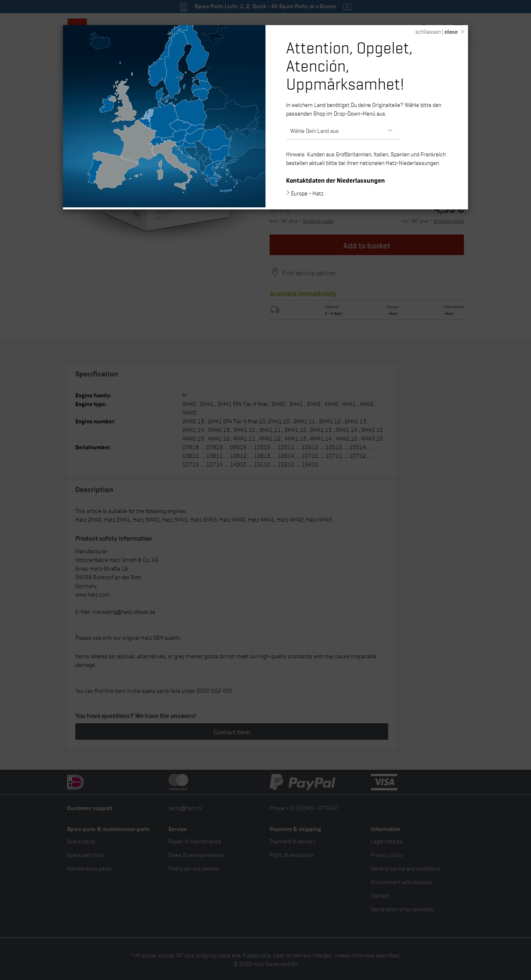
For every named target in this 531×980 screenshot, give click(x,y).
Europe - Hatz (307, 193)
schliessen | (437, 31)
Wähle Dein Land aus (314, 130)
